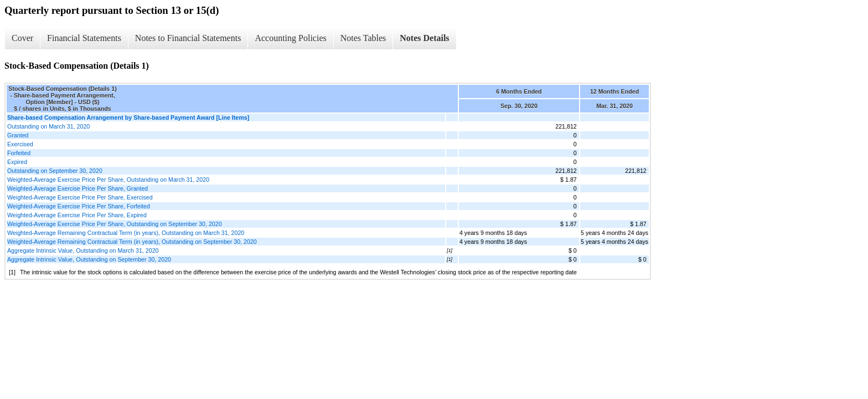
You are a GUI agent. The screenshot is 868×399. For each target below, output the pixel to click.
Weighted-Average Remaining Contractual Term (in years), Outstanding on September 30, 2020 (132, 242)
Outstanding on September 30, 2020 (55, 171)
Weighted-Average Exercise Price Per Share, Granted (77, 188)
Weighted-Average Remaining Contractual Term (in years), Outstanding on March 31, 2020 (126, 233)
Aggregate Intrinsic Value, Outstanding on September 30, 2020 (89, 259)
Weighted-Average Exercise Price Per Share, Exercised (80, 197)
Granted (18, 135)
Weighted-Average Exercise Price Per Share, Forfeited (79, 206)
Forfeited (19, 153)
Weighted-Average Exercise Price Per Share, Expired (77, 215)
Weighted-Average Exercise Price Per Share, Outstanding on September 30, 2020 (115, 224)
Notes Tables (363, 38)
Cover (22, 38)
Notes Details (424, 38)
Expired (17, 162)
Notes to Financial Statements (188, 38)
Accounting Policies (290, 38)
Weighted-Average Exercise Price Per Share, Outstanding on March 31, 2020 (108, 180)
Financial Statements (84, 38)
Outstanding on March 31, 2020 (48, 126)
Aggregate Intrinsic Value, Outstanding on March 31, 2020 (83, 250)
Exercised (20, 144)
